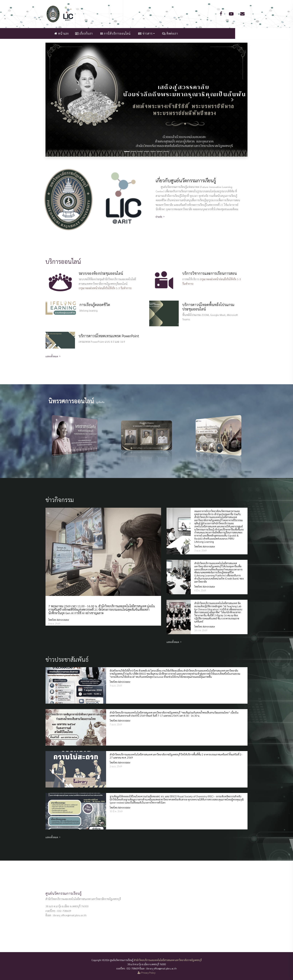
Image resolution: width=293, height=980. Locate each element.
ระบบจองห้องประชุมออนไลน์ (101, 273)
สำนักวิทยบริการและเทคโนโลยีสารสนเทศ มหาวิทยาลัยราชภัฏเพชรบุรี (168, 960)
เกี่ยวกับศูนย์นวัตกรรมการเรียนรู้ (186, 180)
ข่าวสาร (174, 33)
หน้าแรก (91, 33)
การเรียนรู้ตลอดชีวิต (95, 305)
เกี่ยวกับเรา (113, 33)
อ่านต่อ (160, 217)
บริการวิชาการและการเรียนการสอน (210, 273)
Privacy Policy (146, 973)
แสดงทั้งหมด (53, 356)
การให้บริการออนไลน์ (144, 33)
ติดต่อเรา (199, 33)
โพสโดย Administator (59, 620)
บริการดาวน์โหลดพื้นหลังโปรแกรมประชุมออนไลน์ (208, 307)
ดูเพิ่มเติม (100, 402)
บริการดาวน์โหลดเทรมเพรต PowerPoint (109, 336)
